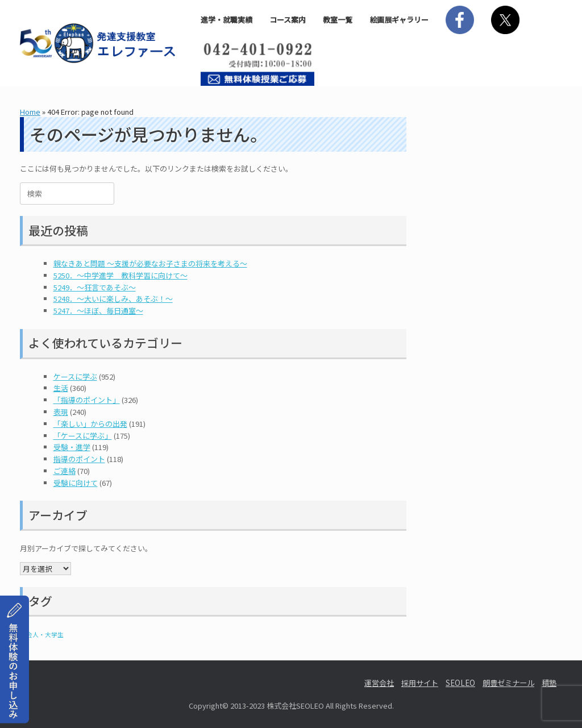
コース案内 (288, 20)
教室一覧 (338, 20)
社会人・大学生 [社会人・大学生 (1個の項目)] (42, 635)
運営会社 (379, 683)
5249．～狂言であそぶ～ (95, 287)
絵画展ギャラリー (399, 20)
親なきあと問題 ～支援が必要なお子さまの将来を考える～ (150, 263)
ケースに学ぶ (75, 377)
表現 (61, 412)
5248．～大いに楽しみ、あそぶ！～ (113, 299)
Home (30, 112)
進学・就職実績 (226, 20)
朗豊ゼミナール (508, 683)
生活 (61, 388)
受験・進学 (72, 447)
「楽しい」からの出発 (90, 424)
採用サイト (420, 683)
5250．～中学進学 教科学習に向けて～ (120, 275)
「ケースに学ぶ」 (83, 436)
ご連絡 (65, 471)
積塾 (549, 683)
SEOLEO (460, 683)
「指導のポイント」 (87, 400)
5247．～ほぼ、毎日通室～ (98, 311)
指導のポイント (79, 459)
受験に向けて (76, 483)
